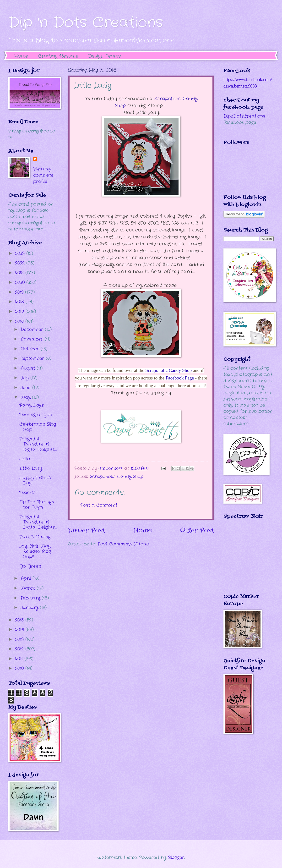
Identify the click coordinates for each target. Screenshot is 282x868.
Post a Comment (99, 505)
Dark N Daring (35, 537)
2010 (20, 668)
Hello (25, 459)
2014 (20, 630)
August (29, 368)
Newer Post (87, 530)
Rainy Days (32, 405)
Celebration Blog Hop (38, 427)
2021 (20, 273)
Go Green (30, 566)
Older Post (197, 530)
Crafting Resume (58, 56)
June (26, 388)
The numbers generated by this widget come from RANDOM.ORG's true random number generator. (243, 560)
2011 (20, 659)
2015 (20, 620)
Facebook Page (180, 378)
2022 (21, 263)
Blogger (176, 857)
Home (21, 56)
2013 (20, 639)
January (30, 608)
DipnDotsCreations (244, 116)
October (31, 349)
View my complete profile (43, 175)
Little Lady (31, 468)
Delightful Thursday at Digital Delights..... (38, 444)
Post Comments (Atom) (123, 544)
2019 (20, 292)
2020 (21, 282)
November (33, 339)
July (25, 378)
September (33, 358)
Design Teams (104, 56)
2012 (20, 649)
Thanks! (27, 493)
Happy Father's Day (36, 480)
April (27, 578)
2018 (20, 302)
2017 (20, 312)
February (31, 598)
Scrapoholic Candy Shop (168, 370)
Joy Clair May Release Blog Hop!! (35, 551)
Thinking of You (36, 415)
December (33, 330)
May (26, 397)
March (29, 588)
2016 (20, 321)
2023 (21, 253)
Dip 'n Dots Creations (86, 23)
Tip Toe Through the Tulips (37, 505)
